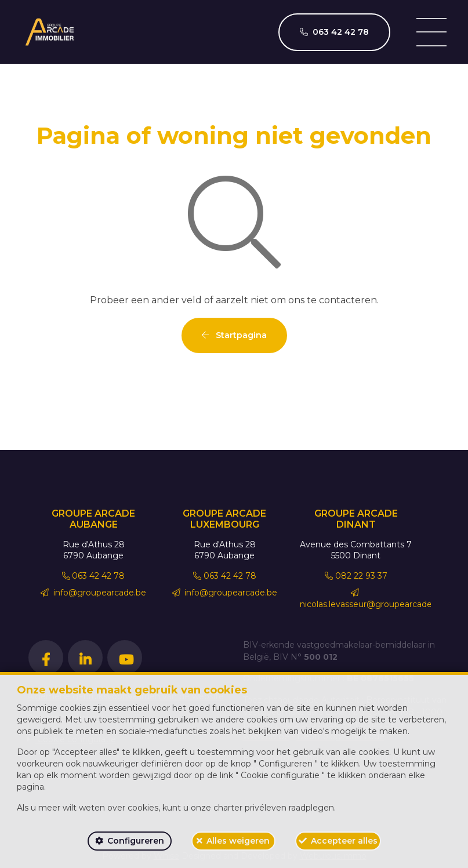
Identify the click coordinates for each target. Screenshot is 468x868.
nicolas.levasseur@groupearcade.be (372, 599)
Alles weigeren (238, 841)
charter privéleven (250, 808)
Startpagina (234, 335)
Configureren (136, 841)
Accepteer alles (344, 841)
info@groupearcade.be (93, 593)
